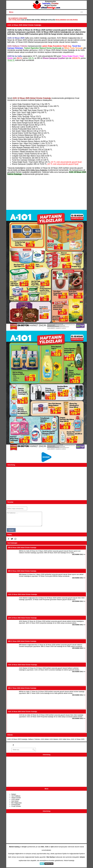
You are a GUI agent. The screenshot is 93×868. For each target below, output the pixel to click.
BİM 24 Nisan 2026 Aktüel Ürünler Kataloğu (22, 571)
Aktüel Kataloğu (69, 860)
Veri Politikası (16, 796)
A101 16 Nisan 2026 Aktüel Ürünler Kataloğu (23, 712)
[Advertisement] (46, 79)
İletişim (14, 794)
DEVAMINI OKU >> (79, 554)
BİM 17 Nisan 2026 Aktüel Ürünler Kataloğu (22, 688)
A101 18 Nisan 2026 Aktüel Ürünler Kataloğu (23, 665)
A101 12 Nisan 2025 (78, 739)
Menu (11, 12)
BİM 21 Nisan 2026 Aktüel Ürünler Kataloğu (22, 641)
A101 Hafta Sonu (64, 739)
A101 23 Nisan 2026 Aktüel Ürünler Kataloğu (38, 20)
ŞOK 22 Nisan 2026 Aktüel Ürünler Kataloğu (22, 618)
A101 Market (54, 739)
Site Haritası (51, 857)
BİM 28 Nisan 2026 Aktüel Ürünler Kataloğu (22, 548)
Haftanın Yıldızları (34, 739)
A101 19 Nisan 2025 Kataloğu (17, 739)
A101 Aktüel (45, 739)
